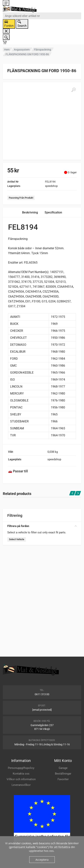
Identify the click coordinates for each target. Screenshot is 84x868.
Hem (7, 50)
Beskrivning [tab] (30, 212)
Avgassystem (22, 50)
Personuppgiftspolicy (21, 768)
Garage (63, 768)
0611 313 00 (42, 694)
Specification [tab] (53, 212)
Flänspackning (42, 50)
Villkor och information (21, 779)
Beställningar (63, 774)
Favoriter (63, 779)
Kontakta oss (21, 774)
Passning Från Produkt (21, 198)
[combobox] (42, 16)
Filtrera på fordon (42, 526)
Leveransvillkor (21, 785)
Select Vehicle (17, 539)
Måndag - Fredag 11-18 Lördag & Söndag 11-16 (42, 744)
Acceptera (42, 860)
